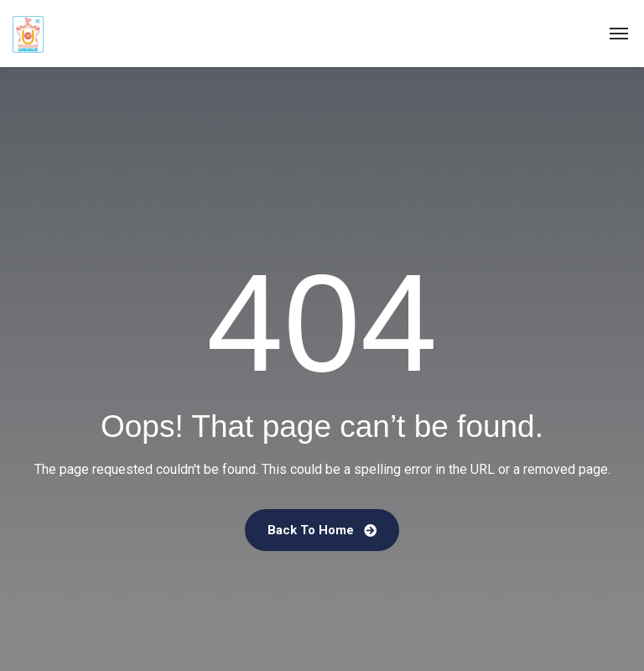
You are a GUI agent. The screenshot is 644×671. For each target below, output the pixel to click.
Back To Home (322, 530)
